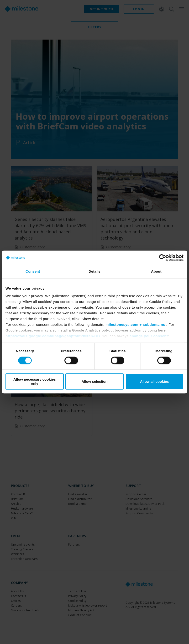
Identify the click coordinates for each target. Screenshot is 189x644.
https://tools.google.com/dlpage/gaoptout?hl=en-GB (53, 336)
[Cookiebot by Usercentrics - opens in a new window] (163, 258)
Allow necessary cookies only (35, 382)
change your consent (149, 336)
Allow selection (94, 381)
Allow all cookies (155, 381)
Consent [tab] (33, 271)
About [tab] (156, 271)
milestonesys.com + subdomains (135, 325)
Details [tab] (94, 271)
